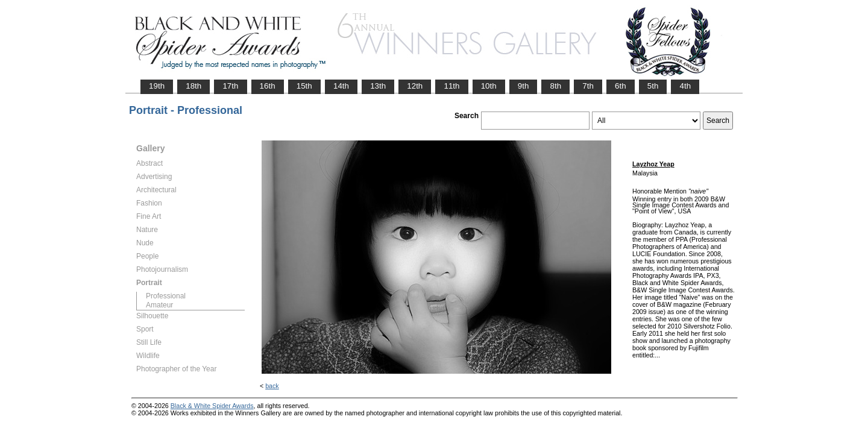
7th (588, 86)
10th (489, 86)
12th (415, 86)
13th (378, 86)
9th (524, 86)
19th (157, 86)
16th (268, 86)
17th (230, 86)
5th (653, 86)
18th (193, 86)
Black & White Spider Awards (212, 406)
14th (341, 86)
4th (685, 86)
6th (621, 86)
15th (304, 86)
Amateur (159, 305)
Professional (166, 296)
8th (555, 86)
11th (451, 86)
